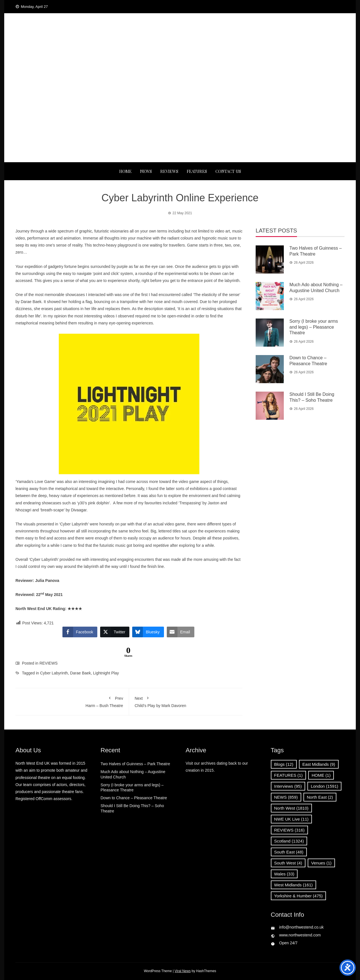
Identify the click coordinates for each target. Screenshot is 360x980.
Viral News (183, 971)
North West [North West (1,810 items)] (291, 808)
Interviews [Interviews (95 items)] (288, 786)
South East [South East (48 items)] (289, 852)
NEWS (146, 171)
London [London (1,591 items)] (325, 786)
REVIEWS (169, 171)
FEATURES (197, 171)
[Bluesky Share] (148, 632)
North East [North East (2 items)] (320, 797)
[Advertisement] (180, 120)
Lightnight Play (106, 673)
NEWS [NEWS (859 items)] (286, 797)
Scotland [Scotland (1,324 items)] (289, 841)
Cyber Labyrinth (54, 673)
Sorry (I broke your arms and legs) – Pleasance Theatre (314, 327)
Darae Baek (80, 673)
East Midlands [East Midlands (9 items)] (319, 764)
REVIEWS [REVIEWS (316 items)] (289, 830)
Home (125, 171)
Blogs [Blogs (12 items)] (284, 764)
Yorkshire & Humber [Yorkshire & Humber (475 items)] (299, 896)
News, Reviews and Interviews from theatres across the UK (180, 53)
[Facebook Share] (80, 632)
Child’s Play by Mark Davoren (186, 701)
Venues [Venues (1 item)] (321, 863)
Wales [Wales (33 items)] (284, 874)
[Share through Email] (181, 632)
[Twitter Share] (115, 632)
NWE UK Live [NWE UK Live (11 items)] (292, 819)
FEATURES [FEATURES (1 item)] (288, 775)
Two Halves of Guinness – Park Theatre (135, 764)
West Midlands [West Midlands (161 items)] (293, 885)
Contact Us (228, 171)
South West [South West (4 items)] (288, 863)
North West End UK (180, 42)
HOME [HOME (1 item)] (321, 775)
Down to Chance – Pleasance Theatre (134, 798)
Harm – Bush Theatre (72, 701)
